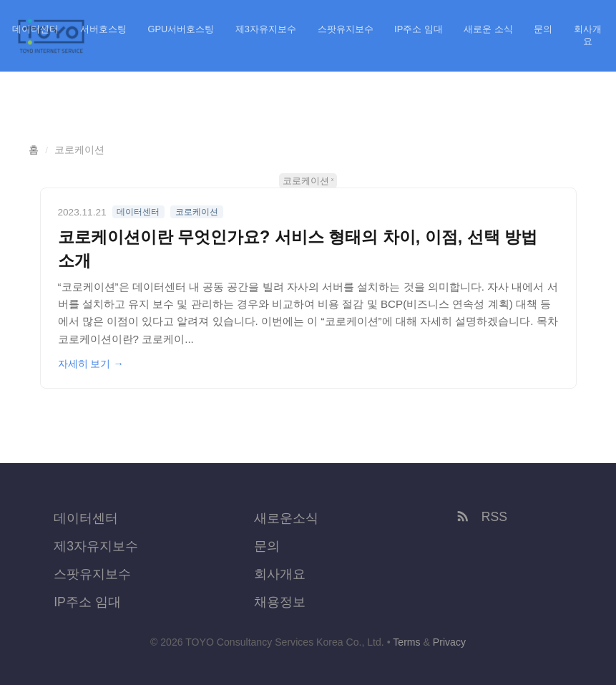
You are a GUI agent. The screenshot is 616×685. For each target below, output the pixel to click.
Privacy (449, 642)
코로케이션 (306, 181)
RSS (481, 517)
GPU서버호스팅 (181, 29)
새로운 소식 (488, 29)
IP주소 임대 (419, 29)
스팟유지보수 (346, 29)
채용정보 (280, 602)
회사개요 (588, 35)
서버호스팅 (103, 29)
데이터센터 (35, 29)
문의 (543, 29)
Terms (406, 642)
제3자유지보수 (266, 29)
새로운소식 (286, 518)
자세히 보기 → (91, 364)
